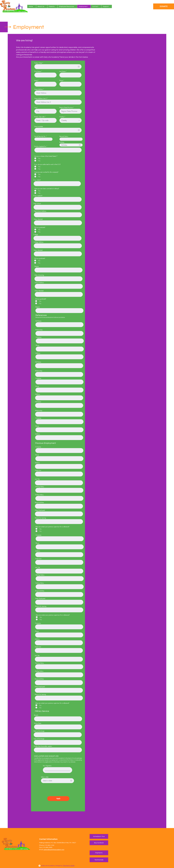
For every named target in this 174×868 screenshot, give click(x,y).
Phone (61, 81)
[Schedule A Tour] (99, 836)
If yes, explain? (38, 196)
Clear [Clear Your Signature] (71, 775)
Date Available (39, 127)
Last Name (62, 71)
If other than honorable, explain (43, 746)
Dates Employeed (40, 510)
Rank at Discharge (39, 731)
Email (36, 81)
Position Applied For (40, 146)
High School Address (40, 211)
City (36, 108)
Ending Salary (39, 495)
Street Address (39, 89)
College (36, 235)
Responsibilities (39, 503)
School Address (39, 283)
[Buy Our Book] (99, 843)
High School (37, 204)
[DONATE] (164, 6)
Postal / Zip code (39, 117)
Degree (37, 266)
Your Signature (47, 766)
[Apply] (58, 799)
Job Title (37, 479)
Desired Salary (64, 136)
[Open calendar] (79, 67)
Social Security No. (40, 136)
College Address (39, 242)
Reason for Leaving (40, 518)
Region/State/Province (66, 108)
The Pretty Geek (69, 866)
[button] (52, 6)
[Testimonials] (99, 860)
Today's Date (39, 63)
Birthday (62, 142)
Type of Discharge (39, 739)
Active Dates (38, 723)
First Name (38, 71)
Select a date (45, 777)
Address (38, 353)
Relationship (39, 330)
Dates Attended (38, 219)
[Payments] (99, 853)
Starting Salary (40, 487)
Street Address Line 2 (41, 98)
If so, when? (37, 180)
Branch (36, 715)
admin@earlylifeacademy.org (54, 850)
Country (62, 117)
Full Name (38, 321)
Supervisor (38, 470)
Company (39, 337)
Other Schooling (39, 275)
